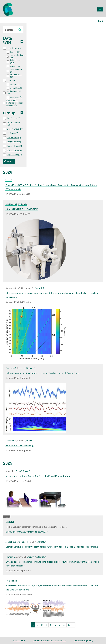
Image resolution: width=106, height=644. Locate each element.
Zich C (19, 471)
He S (8, 581)
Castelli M (10, 522)
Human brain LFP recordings (20, 445)
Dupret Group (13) (13, 129)
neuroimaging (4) (14, 70)
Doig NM (23, 204)
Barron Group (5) (12, 146)
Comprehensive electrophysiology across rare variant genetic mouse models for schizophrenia (52, 547)
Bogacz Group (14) (11, 123)
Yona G (9, 180)
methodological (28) (12, 92)
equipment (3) (15, 97)
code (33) (9, 80)
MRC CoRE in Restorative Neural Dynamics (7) (13, 103)
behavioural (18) (14, 61)
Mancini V (10, 557)
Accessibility (19, 640)
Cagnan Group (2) (13, 155)
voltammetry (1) (14, 75)
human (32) (13, 52)
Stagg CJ (27, 471)
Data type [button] (8, 40)
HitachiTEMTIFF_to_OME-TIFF (22, 209)
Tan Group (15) (12, 118)
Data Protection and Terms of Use (50, 640)
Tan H (14, 581)
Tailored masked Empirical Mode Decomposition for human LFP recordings (42, 373)
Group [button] (9, 113)
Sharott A (41, 542)
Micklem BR (11, 204)
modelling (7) (14, 88)
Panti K (24, 542)
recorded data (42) (13, 48)
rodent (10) (13, 66)
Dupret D (31, 368)
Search (9, 161)
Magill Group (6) (12, 137)
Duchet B (39, 288)
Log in (101, 21)
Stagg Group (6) (12, 142)
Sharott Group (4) (13, 150)
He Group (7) (11, 133)
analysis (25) (14, 84)
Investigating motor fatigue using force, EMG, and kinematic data (38, 476)
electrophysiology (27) (16, 56)
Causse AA (11, 368)
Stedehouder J (13, 542)
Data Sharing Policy (83, 640)
